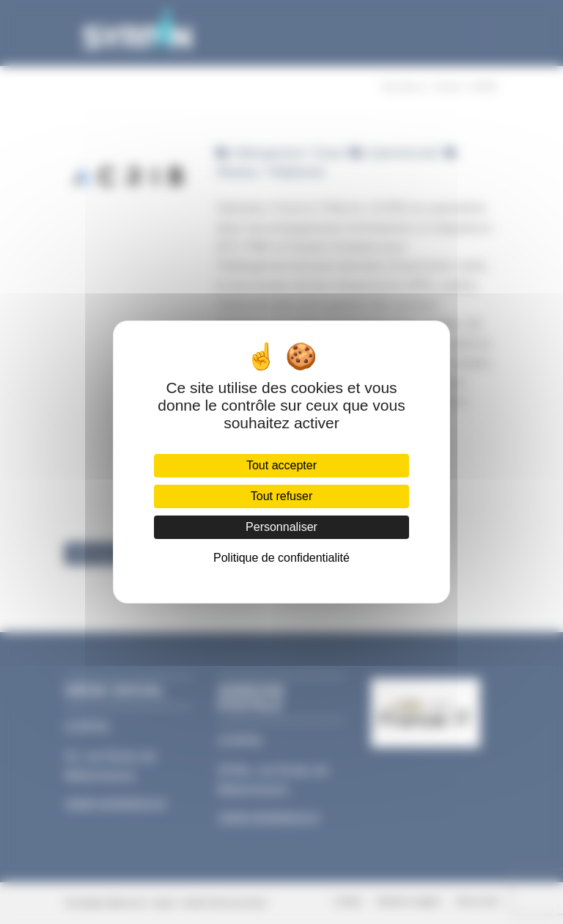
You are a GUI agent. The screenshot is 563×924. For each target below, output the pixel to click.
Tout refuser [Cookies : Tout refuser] (281, 496)
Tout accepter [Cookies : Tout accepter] (281, 465)
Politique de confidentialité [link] (281, 558)
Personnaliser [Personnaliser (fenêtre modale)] (281, 527)
